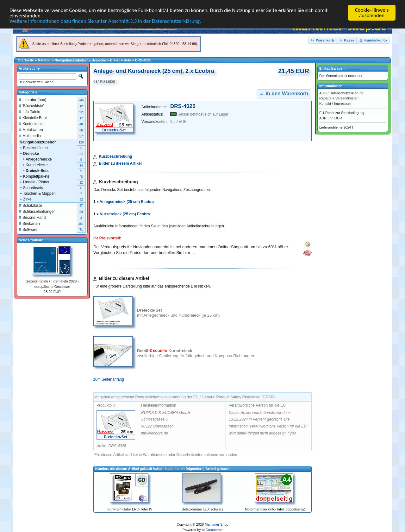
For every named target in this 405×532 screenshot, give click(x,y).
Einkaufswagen (332, 68)
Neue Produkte (31, 240)
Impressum (342, 103)
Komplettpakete (34, 176)
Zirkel (26, 199)
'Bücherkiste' (31, 105)
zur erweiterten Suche (36, 82)
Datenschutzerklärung (346, 93)
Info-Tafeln (29, 111)
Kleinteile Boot (33, 117)
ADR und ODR (331, 118)
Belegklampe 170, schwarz (202, 509)
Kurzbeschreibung (115, 156)
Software (28, 229)
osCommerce (212, 530)
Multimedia (30, 136)
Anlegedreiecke (36, 159)
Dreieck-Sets (121, 60)
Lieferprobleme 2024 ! (336, 127)
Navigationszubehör (71, 60)
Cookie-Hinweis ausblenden (372, 13)
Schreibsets (31, 187)
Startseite (26, 60)
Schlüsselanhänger (37, 211)
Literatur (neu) (32, 99)
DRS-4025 (143, 60)
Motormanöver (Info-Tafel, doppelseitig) (275, 509)
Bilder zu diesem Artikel (120, 163)
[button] (323, 40)
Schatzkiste (30, 205)
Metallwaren (31, 130)
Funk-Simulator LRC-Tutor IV (130, 509)
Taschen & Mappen (37, 193)
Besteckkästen (34, 148)
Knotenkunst (31, 123)
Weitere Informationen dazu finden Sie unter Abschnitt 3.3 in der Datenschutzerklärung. (105, 21)
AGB (323, 93)
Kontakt (325, 103)
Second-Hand (32, 217)
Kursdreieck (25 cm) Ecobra (125, 214)
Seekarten (29, 223)
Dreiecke (99, 60)
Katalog (44, 60)
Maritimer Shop (217, 524)
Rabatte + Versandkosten (339, 98)
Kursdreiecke (34, 165)
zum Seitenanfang (109, 379)
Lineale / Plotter (34, 182)
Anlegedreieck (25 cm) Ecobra (127, 202)
